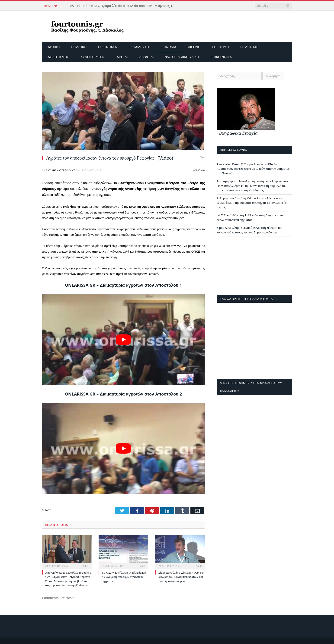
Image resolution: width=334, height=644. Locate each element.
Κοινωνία (169, 47)
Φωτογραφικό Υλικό (182, 57)
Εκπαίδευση (139, 47)
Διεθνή (194, 47)
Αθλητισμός (58, 57)
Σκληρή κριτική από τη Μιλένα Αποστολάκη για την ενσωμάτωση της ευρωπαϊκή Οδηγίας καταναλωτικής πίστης (252, 203)
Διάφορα (146, 57)
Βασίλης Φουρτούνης (60, 170)
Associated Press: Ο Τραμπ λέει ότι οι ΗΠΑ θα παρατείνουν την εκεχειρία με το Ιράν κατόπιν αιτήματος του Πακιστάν (123, 6)
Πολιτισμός (250, 47)
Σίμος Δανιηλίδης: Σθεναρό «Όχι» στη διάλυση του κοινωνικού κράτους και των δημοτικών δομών (181, 577)
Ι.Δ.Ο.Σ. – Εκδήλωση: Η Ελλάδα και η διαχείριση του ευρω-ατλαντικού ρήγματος (124, 577)
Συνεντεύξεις (93, 57)
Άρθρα (122, 57)
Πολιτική (79, 47)
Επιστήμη (220, 47)
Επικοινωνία (221, 57)
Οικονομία (107, 47)
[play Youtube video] (123, 340)
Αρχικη (54, 47)
